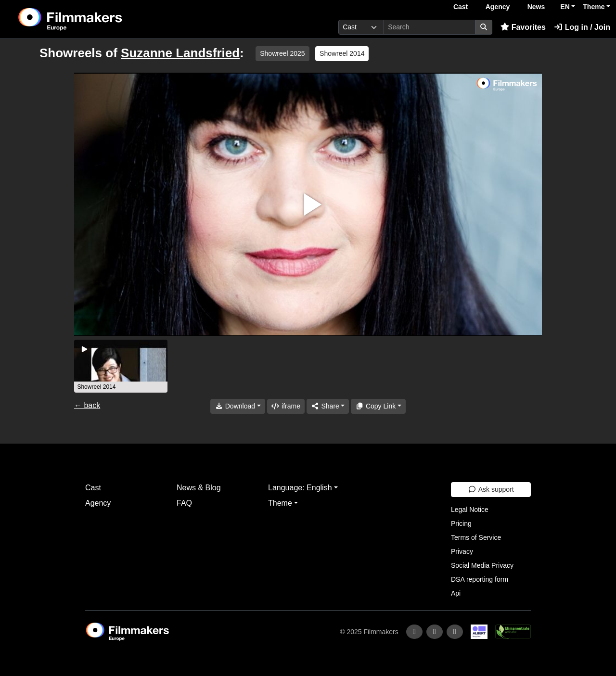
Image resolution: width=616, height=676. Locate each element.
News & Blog (199, 488)
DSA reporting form (480, 579)
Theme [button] (594, 7)
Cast (461, 7)
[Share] (328, 406)
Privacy (462, 551)
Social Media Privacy (482, 565)
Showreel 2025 (282, 53)
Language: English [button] (300, 488)
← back (87, 405)
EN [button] (565, 7)
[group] (121, 366)
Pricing (461, 523)
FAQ (184, 503)
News (536, 7)
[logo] (94, 19)
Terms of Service (476, 537)
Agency (498, 7)
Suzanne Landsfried (180, 53)
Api (456, 593)
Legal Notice (470, 510)
